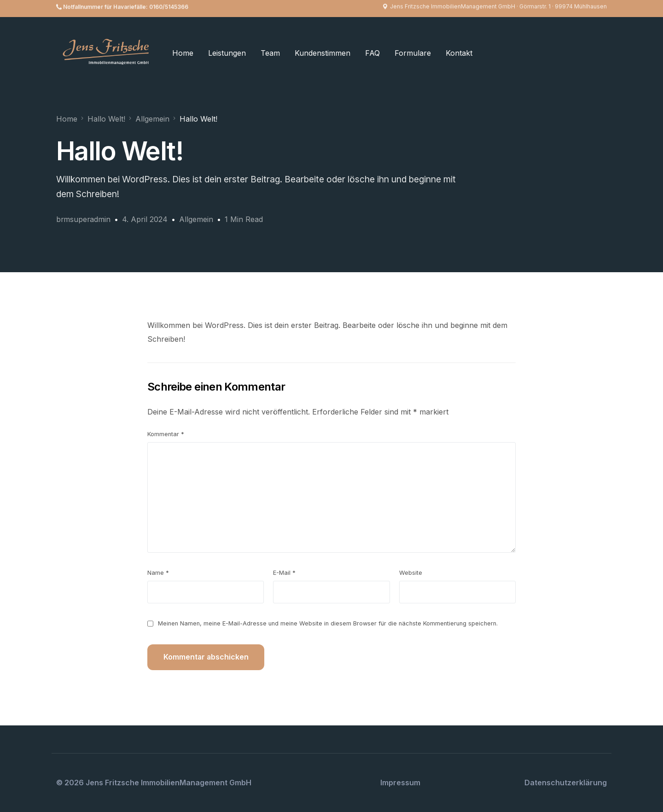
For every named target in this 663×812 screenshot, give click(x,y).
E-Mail (284, 572)
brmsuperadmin (84, 219)
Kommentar (166, 434)
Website (411, 572)
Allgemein (197, 219)
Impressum (400, 782)
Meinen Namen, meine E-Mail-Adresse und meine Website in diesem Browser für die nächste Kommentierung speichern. (328, 623)
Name (158, 572)
